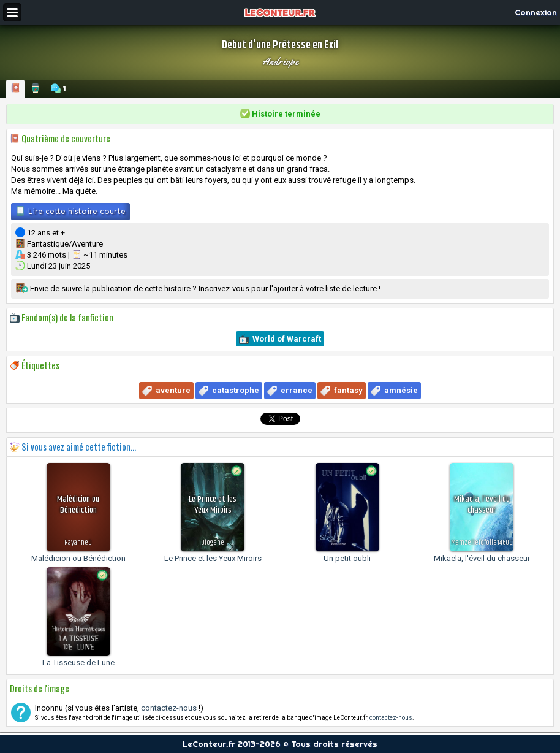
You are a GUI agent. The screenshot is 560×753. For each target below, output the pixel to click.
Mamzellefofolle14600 (482, 542)
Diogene (213, 542)
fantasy (348, 390)
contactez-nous (169, 708)
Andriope (280, 61)
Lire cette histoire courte (70, 211)
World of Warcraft (287, 339)
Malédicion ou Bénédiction (78, 558)
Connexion (536, 12)
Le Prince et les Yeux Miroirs (213, 558)
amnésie (401, 390)
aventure (173, 390)
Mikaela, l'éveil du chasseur (482, 558)
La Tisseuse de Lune (78, 663)
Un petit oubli (347, 558)
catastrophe (236, 390)
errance (297, 390)
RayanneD (78, 542)
